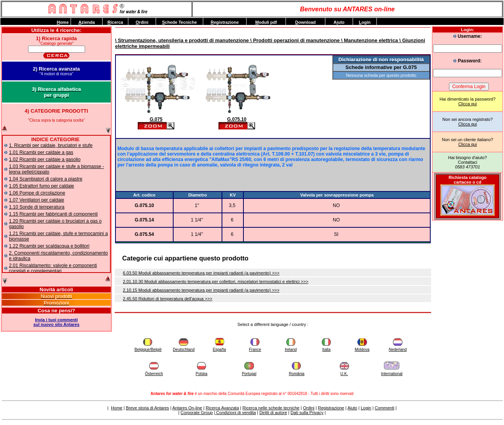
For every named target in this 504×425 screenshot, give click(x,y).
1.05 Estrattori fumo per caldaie (42, 186)
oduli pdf (266, 22)
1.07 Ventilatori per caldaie (36, 200)
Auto (339, 22)
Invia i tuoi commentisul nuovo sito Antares (56, 322)
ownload (306, 22)
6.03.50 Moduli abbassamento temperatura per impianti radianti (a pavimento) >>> (201, 273)
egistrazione (225, 22)
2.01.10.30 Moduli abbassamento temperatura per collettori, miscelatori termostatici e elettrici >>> (216, 282)
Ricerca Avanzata (222, 408)
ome (63, 22)
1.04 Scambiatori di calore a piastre (46, 179)
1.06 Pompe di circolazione (37, 193)
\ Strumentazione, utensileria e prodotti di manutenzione (182, 40)
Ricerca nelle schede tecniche (271, 408)
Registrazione (331, 408)
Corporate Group (197, 413)
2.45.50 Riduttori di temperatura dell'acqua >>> (168, 299)
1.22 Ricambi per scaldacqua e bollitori (49, 246)
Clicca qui (468, 104)
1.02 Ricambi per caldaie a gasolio (45, 159)
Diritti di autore (273, 413)
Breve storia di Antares (148, 408)
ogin (365, 22)
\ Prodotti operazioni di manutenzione (294, 40)
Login (366, 408)
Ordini (309, 408)
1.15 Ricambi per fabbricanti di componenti (53, 214)
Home (116, 408)
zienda (87, 22)
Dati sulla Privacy (307, 413)
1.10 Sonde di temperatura (37, 207)
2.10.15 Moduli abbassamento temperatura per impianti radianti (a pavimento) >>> (201, 290)
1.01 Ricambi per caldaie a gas (41, 152)
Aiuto (352, 408)
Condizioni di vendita (235, 413)
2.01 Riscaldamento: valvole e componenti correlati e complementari (53, 268)
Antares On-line (187, 408)
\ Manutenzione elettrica (369, 40)
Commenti (385, 408)
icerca (115, 22)
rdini (142, 22)
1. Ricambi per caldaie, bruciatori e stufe (51, 145)
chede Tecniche (179, 22)
